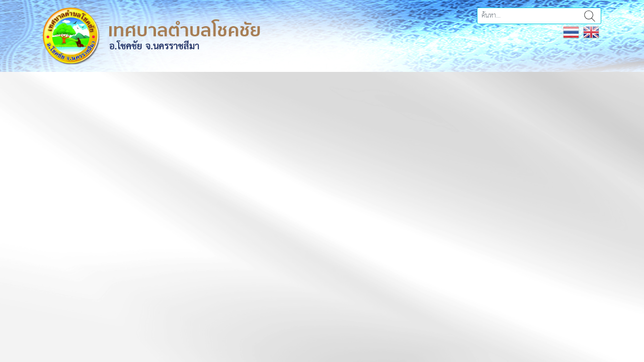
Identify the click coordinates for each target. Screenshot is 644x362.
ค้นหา (590, 16)
